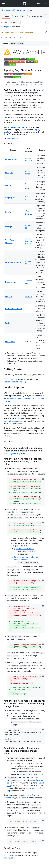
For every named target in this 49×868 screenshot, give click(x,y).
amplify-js (22, 10)
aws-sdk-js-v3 (36, 788)
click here (38, 85)
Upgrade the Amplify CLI (24, 548)
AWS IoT (29, 297)
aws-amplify (10, 10)
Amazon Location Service (29, 241)
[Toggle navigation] (3, 3)
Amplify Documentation (13, 421)
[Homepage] (24, 4)
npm (42, 375)
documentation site (20, 128)
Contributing (12, 138)
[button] (43, 479)
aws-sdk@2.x (9, 798)
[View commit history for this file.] (46, 32)
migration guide (17, 453)
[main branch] (15, 22)
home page (15, 382)
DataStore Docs (10, 858)
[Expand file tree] (4, 22)
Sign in (39, 4)
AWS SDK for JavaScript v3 (34, 774)
